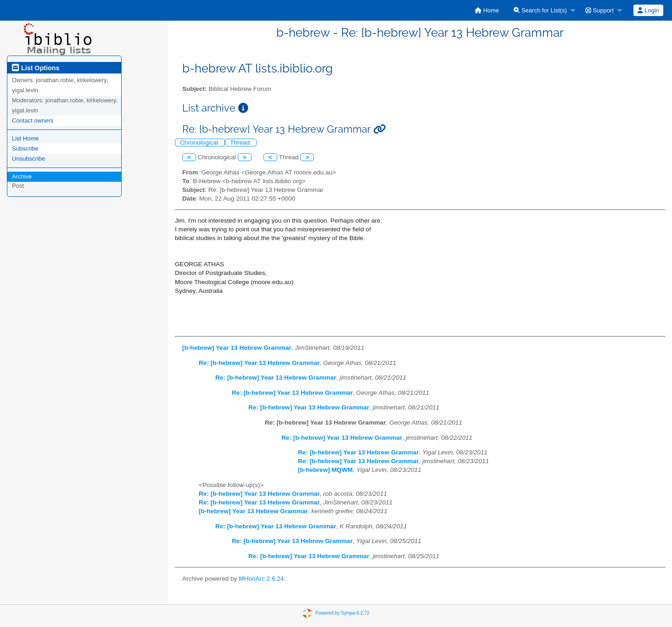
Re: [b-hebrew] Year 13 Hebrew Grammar (259, 363)
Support (599, 10)
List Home (25, 138)
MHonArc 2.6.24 (261, 579)
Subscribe (25, 148)
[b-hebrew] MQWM (325, 470)
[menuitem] (487, 10)
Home (487, 10)
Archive (22, 176)
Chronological (200, 143)
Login (648, 10)
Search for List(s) (540, 10)
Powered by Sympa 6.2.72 (342, 613)
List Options (36, 68)
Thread (241, 143)
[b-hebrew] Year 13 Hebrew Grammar (237, 348)
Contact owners (33, 120)
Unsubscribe (28, 159)
